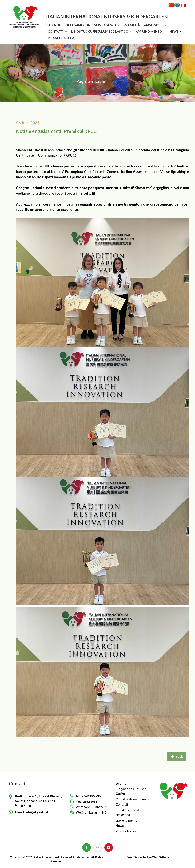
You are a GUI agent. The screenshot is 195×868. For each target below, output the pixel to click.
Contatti (56, 31)
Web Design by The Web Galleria (148, 857)
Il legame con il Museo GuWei (92, 25)
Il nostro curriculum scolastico (100, 31)
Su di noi (53, 25)
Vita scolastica (61, 38)
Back (177, 756)
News (174, 31)
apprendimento (149, 31)
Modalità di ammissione (143, 25)
